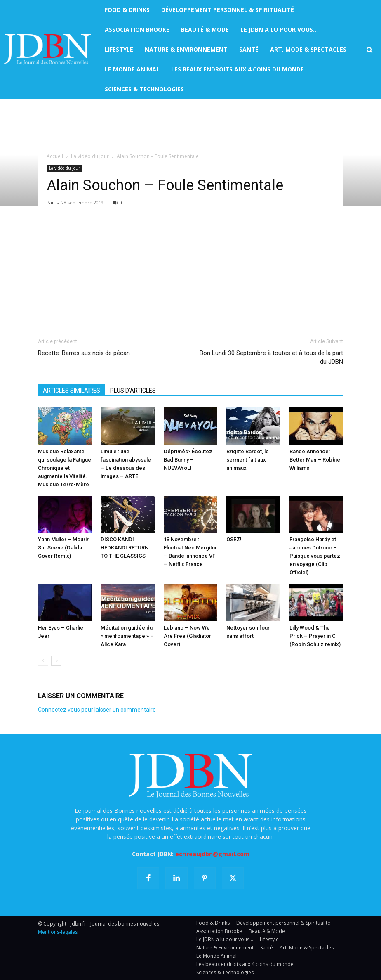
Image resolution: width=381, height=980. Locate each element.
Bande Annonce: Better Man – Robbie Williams (315, 460)
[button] (369, 50)
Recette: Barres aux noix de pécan (84, 353)
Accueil (55, 156)
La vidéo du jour (90, 156)
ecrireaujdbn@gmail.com (212, 854)
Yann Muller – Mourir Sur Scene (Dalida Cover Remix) (63, 548)
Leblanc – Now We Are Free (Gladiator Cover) (187, 636)
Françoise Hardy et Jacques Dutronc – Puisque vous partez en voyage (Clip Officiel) (315, 556)
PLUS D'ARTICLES (133, 391)
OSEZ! (234, 539)
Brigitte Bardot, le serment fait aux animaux (248, 460)
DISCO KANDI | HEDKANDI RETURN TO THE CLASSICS (125, 548)
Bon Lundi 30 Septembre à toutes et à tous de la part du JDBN (271, 357)
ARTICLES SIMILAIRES (72, 391)
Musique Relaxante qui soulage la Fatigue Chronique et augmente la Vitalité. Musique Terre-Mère (65, 468)
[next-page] (56, 661)
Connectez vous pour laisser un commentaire (97, 710)
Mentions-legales (58, 932)
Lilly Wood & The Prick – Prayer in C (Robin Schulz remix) (315, 636)
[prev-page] (43, 661)
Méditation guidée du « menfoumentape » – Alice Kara (127, 636)
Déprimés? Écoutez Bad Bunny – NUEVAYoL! (188, 460)
